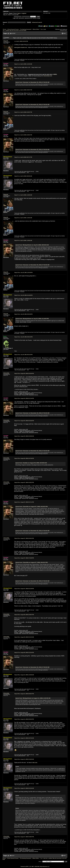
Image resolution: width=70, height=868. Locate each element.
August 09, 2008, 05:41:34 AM (24, 637)
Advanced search (37, 22)
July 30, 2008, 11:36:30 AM (23, 195)
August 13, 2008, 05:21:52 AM (24, 788)
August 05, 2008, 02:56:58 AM (24, 436)
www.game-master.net (21, 47)
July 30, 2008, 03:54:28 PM (23, 314)
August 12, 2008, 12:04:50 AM (24, 675)
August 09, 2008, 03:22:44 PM (24, 653)
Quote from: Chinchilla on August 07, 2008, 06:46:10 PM (32, 562)
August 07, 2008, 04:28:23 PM (24, 482)
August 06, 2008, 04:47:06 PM (24, 458)
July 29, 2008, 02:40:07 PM (23, 112)
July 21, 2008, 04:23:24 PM (21, 41)
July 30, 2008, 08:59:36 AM (23, 176)
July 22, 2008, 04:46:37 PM (23, 90)
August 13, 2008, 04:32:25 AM (24, 759)
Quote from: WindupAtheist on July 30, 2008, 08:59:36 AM (32, 245)
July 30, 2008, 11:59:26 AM (23, 241)
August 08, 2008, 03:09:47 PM (24, 615)
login (19, 13)
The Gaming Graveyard (26, 29)
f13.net (5, 29)
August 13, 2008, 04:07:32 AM (24, 738)
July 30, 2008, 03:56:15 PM (23, 337)
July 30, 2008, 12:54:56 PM (23, 273)
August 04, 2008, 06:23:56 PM (24, 421)
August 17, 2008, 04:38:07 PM (24, 837)
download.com (48, 76)
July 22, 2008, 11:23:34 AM (23, 64)
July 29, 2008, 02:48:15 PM (23, 135)
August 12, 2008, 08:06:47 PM (24, 694)
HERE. (55, 74)
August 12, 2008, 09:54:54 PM (24, 719)
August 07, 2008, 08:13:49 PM (24, 589)
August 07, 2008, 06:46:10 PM (24, 538)
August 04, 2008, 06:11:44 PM (24, 398)
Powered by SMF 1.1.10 (26, 867)
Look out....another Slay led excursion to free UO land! (24, 30)
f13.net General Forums (13, 29)
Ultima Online (36, 29)
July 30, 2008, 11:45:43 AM (23, 218)
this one (35, 763)
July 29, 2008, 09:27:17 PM (23, 157)
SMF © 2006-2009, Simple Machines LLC (40, 867)
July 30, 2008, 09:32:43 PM (23, 355)
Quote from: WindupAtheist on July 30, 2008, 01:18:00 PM (32, 319)
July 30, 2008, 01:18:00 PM (23, 295)
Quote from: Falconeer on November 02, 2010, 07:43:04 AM (32, 82)
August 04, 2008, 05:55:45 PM (24, 374)
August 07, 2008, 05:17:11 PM (24, 502)
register (24, 13)
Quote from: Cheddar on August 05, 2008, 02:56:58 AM (31, 463)
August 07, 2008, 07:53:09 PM (24, 558)
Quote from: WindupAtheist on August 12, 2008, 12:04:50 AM (33, 698)
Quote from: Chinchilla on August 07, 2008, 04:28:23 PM (32, 507)
